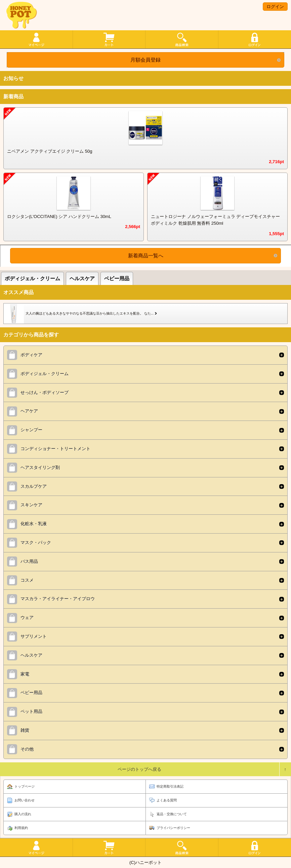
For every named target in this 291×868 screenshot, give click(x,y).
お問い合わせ (25, 800)
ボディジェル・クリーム (32, 278)
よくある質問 (167, 800)
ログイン (275, 7)
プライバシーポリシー (173, 828)
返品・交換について (172, 814)
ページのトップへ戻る (139, 769)
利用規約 (21, 828)
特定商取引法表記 (170, 786)
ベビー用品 (117, 278)
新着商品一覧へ (146, 256)
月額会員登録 (145, 60)
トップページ (25, 786)
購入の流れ (23, 814)
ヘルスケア (82, 278)
